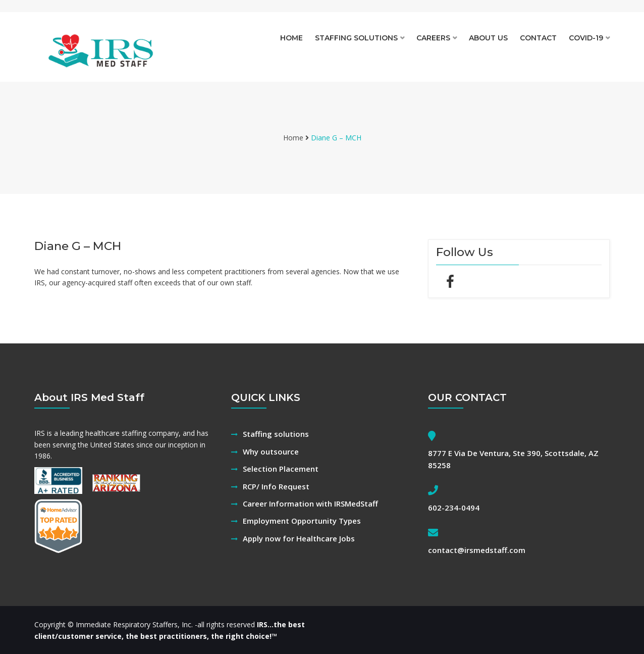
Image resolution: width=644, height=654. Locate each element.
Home (291, 38)
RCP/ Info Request (276, 486)
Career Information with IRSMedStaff (310, 504)
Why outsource (271, 451)
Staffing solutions (356, 38)
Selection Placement (281, 469)
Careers (433, 38)
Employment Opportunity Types (302, 521)
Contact (538, 38)
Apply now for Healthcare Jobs (299, 538)
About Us (488, 38)
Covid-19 (586, 38)
